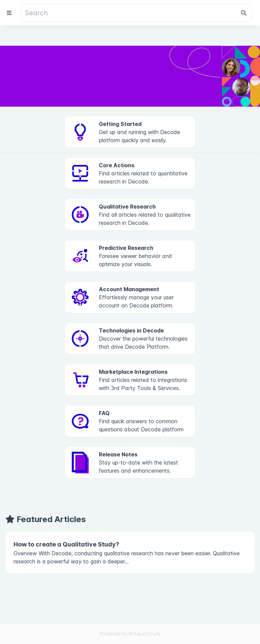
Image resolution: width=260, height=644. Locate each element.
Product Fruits (145, 634)
